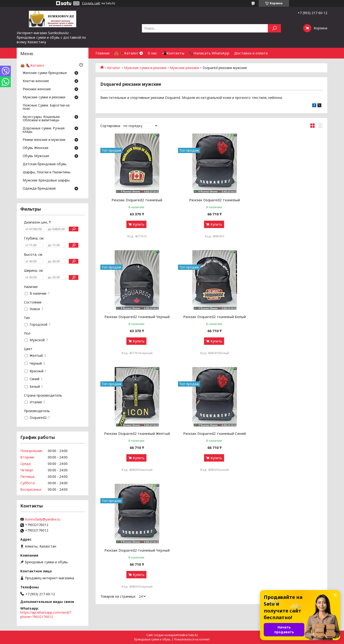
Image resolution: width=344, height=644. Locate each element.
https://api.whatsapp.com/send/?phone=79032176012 (46, 615)
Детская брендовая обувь (45, 164)
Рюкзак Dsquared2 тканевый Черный (287, 200)
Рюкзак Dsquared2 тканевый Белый (136, 317)
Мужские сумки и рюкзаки (145, 68)
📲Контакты (173, 53)
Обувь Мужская (36, 156)
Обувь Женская (35, 148)
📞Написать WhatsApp (209, 53)
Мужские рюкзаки (184, 68)
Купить (137, 224)
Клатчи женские (36, 81)
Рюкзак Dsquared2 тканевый (136, 200)
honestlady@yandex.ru (43, 519)
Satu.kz (193, 635)
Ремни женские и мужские (44, 140)
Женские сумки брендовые (45, 73)
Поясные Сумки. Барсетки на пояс (46, 107)
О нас (152, 53)
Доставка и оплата (251, 53)
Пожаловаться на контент (192, 639)
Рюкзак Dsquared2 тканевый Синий (287, 317)
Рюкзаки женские (37, 89)
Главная (102, 53)
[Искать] (274, 28)
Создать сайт (91, 3)
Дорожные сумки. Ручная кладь (44, 130)
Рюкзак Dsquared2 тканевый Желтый (211, 317)
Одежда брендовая (39, 189)
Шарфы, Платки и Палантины (47, 172)
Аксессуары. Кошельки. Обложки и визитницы (41, 119)
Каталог (114, 68)
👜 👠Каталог (126, 53)
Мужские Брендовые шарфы (46, 181)
